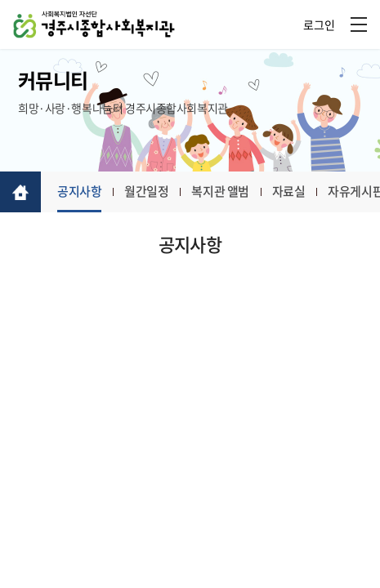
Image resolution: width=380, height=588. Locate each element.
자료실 (289, 191)
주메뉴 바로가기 (0, 0)
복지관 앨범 (220, 191)
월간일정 (146, 191)
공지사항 (79, 191)
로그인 (319, 24)
